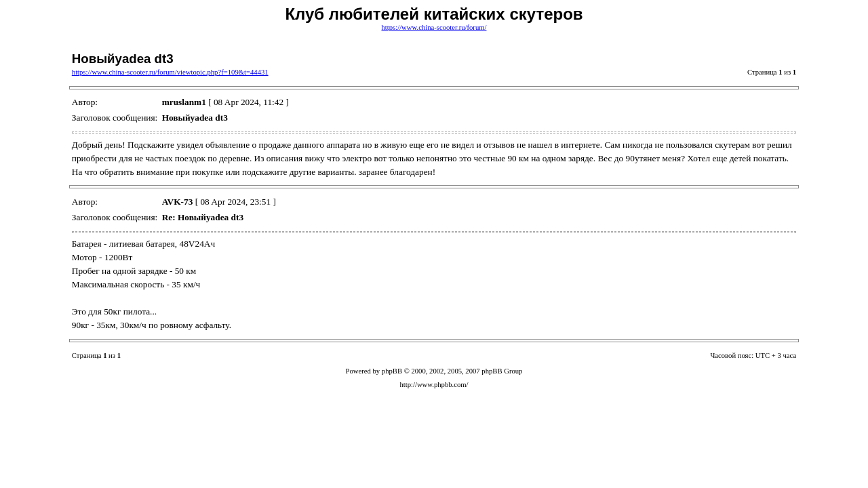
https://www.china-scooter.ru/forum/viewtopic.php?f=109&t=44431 (170, 72)
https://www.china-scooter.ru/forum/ (434, 27)
